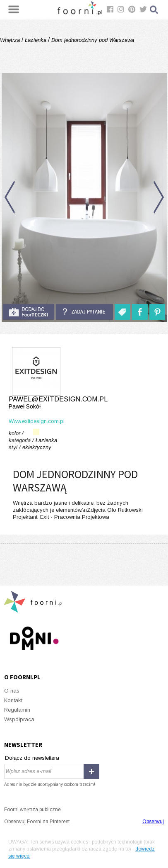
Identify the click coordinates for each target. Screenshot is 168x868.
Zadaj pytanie (84, 312)
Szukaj (154, 10)
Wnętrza (11, 40)
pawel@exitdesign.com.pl (84, 403)
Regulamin (17, 710)
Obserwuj (153, 822)
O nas (12, 691)
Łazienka (36, 40)
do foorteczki (29, 312)
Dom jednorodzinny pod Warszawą (92, 40)
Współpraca (19, 719)
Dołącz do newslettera (32, 758)
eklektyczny (37, 447)
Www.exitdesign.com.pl (37, 421)
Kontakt (13, 700)
